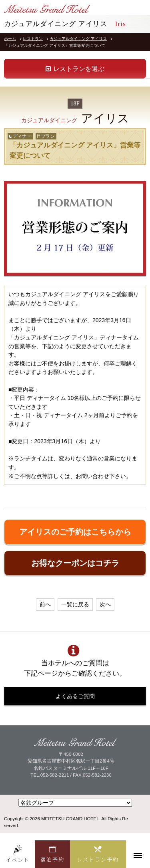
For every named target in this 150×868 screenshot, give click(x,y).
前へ (45, 604)
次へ (105, 604)
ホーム (10, 39)
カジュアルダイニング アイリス (78, 39)
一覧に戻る (75, 604)
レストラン (33, 39)
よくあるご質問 (75, 696)
